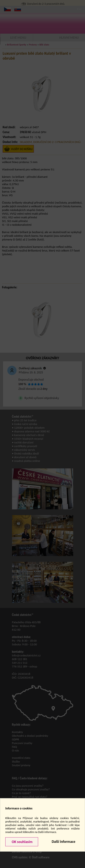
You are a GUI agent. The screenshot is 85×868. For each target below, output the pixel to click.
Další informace (64, 842)
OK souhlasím (22, 842)
